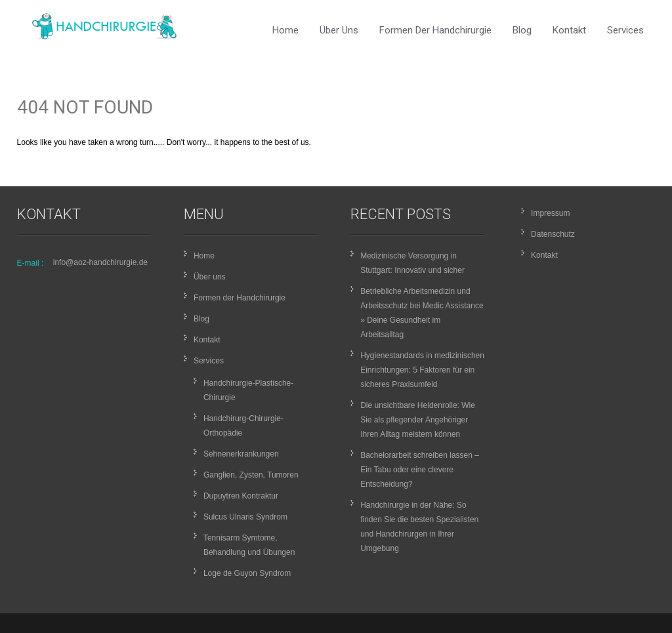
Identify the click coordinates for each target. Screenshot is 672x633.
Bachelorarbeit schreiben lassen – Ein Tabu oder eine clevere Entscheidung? (420, 470)
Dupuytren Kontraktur (241, 496)
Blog (522, 30)
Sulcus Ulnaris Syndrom (245, 517)
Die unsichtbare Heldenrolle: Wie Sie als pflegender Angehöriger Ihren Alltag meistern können (418, 420)
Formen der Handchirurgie (435, 30)
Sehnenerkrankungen (241, 454)
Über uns (339, 30)
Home (285, 30)
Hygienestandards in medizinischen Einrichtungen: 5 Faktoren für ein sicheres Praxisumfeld (422, 370)
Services (625, 30)
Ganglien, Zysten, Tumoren (251, 475)
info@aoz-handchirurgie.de (100, 262)
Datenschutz (553, 234)
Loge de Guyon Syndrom (247, 573)
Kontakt (569, 30)
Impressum (550, 213)
